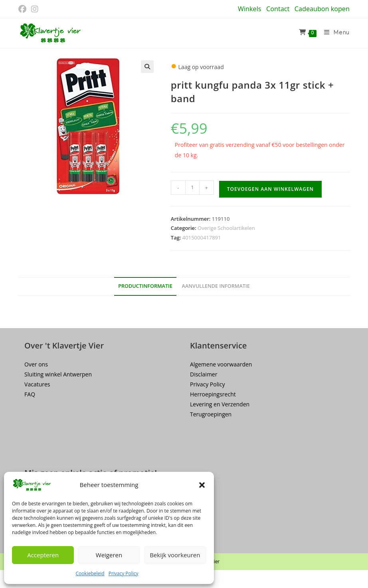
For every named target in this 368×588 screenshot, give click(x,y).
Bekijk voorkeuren (175, 555)
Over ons (36, 364)
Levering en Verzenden (220, 404)
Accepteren (43, 555)
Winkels (249, 9)
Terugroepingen (211, 414)
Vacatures (37, 384)
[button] (202, 485)
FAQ (30, 394)
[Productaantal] (192, 188)
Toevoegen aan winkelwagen (270, 189)
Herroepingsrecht (213, 394)
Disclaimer (204, 374)
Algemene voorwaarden (221, 364)
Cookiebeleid (90, 573)
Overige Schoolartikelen (226, 228)
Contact (278, 9)
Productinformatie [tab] (145, 286)
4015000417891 (202, 238)
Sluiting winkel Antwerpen (58, 374)
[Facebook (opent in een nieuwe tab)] (24, 9)
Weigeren (109, 555)
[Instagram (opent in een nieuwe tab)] (35, 9)
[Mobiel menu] (334, 33)
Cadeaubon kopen (322, 9)
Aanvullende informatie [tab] (216, 286)
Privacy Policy (124, 573)
